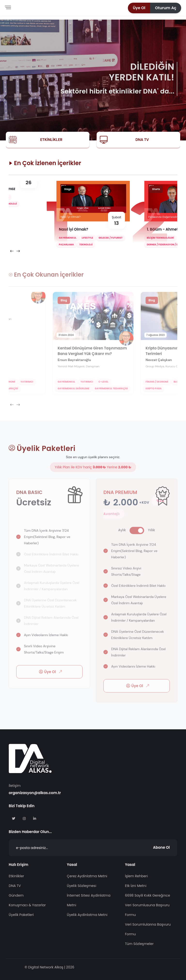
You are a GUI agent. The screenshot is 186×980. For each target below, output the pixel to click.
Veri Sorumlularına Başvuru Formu (148, 929)
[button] (139, 8)
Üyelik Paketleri (21, 915)
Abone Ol (161, 847)
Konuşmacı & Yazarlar (27, 905)
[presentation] (12, 251)
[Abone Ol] (93, 848)
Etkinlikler (51, 140)
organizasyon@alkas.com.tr (35, 793)
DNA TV (142, 140)
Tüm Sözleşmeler (139, 944)
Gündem (16, 895)
